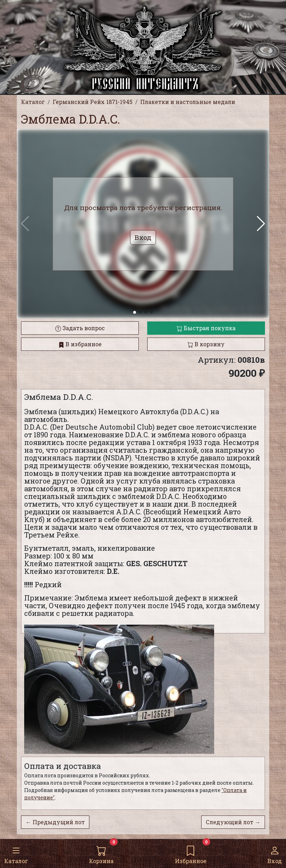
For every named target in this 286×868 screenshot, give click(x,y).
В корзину (206, 344)
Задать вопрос (80, 328)
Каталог (16, 853)
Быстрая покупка (206, 328)
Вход (275, 853)
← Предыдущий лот (55, 822)
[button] (261, 224)
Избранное (191, 853)
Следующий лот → (233, 822)
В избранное (80, 344)
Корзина (101, 853)
